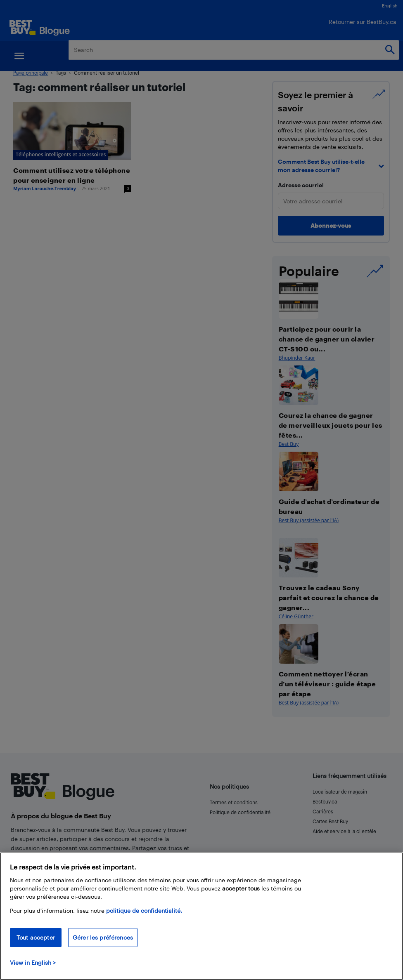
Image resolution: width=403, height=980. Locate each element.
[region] (201, 916)
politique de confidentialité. (144, 911)
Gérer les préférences (103, 937)
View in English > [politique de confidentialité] (33, 962)
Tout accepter (36, 937)
